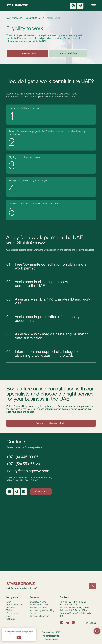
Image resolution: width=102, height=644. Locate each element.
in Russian (91, 623)
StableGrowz (17, 6)
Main (9, 602)
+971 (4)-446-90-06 (22, 457)
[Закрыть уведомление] (34, 630)
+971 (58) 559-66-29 (23, 464)
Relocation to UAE (39, 605)
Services (11, 608)
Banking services (38, 608)
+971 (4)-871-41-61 (69, 605)
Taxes (33, 613)
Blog (9, 616)
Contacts (11, 619)
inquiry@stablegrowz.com (28, 471)
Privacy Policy (51, 640)
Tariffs (9, 610)
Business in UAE (38, 602)
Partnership (12, 613)
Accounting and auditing (42, 610)
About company (14, 605)
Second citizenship (39, 616)
